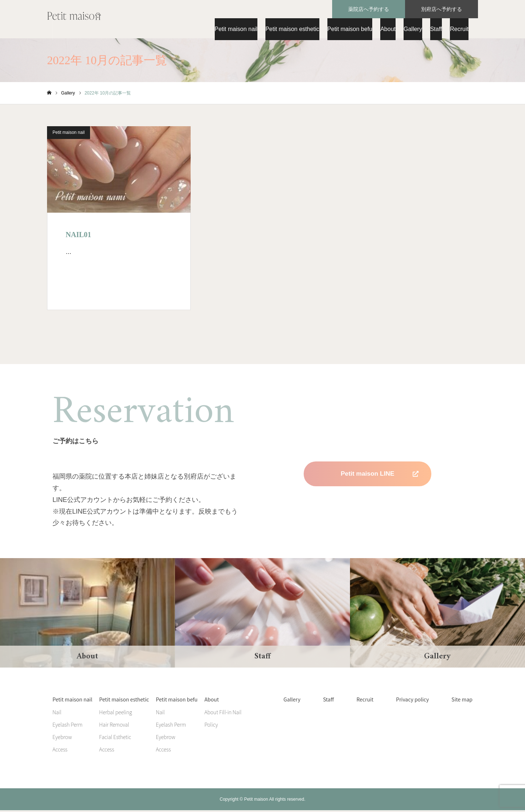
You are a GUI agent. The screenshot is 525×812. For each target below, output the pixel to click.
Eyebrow (62, 739)
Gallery (413, 29)
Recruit (459, 29)
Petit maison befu (350, 29)
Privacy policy (412, 701)
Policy (211, 726)
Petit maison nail (236, 29)
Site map (462, 701)
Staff (436, 29)
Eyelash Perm (68, 726)
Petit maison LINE (367, 476)
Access (60, 751)
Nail (57, 714)
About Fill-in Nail (223, 714)
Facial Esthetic (115, 739)
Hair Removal (114, 726)
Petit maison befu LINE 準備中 (367, 500)
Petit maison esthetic (292, 29)
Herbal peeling (116, 714)
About (388, 29)
